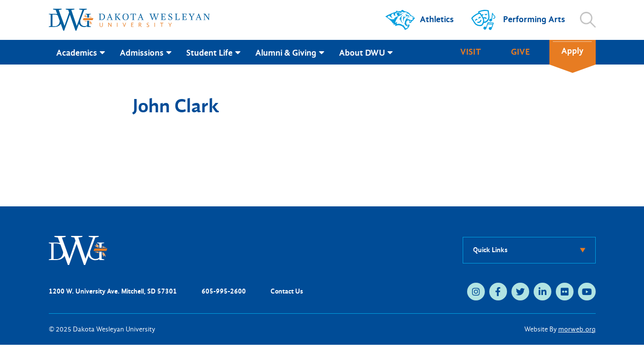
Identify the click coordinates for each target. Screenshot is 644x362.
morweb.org (577, 329)
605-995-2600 (224, 291)
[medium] (476, 292)
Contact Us (287, 291)
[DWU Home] (78, 249)
